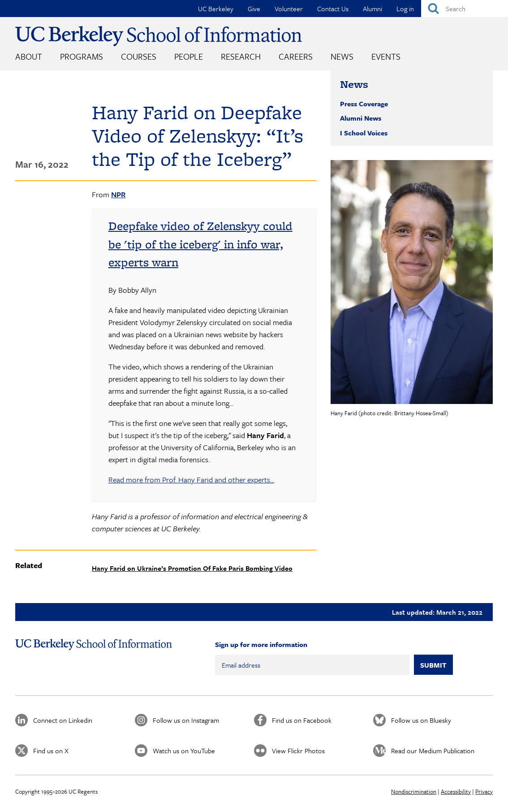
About (29, 56)
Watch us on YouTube (184, 751)
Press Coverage (364, 104)
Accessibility (456, 791)
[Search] (465, 9)
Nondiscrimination (414, 791)
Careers (296, 56)
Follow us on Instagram (186, 720)
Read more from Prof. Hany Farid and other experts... (191, 480)
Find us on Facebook (302, 720)
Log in (405, 9)
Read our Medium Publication (433, 751)
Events (386, 56)
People (189, 56)
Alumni (372, 9)
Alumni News (361, 118)
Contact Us (333, 9)
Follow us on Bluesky (421, 720)
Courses (139, 56)
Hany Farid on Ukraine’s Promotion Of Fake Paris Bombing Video (192, 568)
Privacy (484, 791)
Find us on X (51, 751)
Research (241, 56)
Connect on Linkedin (63, 720)
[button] (412, 282)
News (342, 56)
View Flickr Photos (298, 751)
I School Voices (364, 133)
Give (254, 9)
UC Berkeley (216, 9)
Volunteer (289, 9)
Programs (82, 56)
